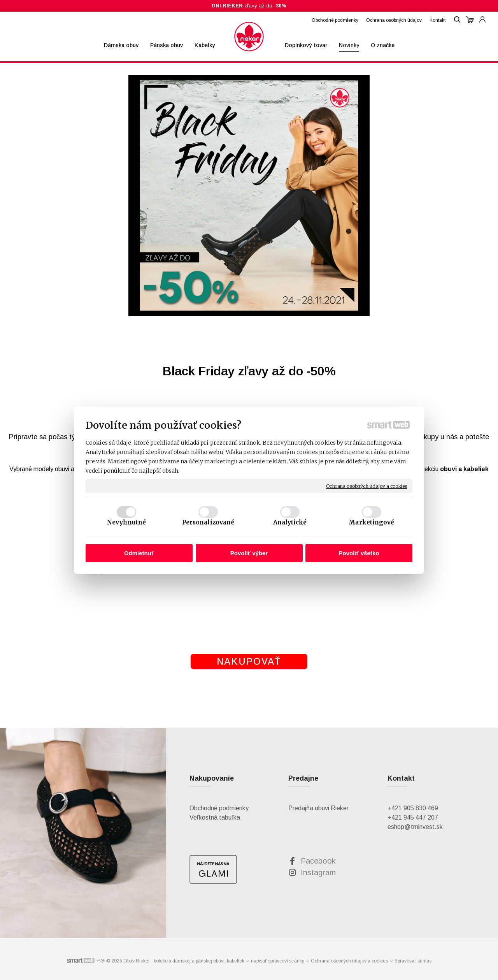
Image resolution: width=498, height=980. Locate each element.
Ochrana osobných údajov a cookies (366, 486)
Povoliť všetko (359, 553)
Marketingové (371, 522)
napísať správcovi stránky (278, 961)
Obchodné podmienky (219, 808)
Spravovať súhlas (413, 961)
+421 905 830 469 (413, 808)
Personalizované (208, 522)
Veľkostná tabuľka (215, 817)
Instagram (318, 873)
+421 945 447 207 (413, 817)
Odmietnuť (139, 553)
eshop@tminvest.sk (415, 827)
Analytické (290, 522)
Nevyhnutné (126, 522)
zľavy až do (249, 6)
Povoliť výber (249, 553)
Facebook (318, 861)
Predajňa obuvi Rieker (318, 808)
